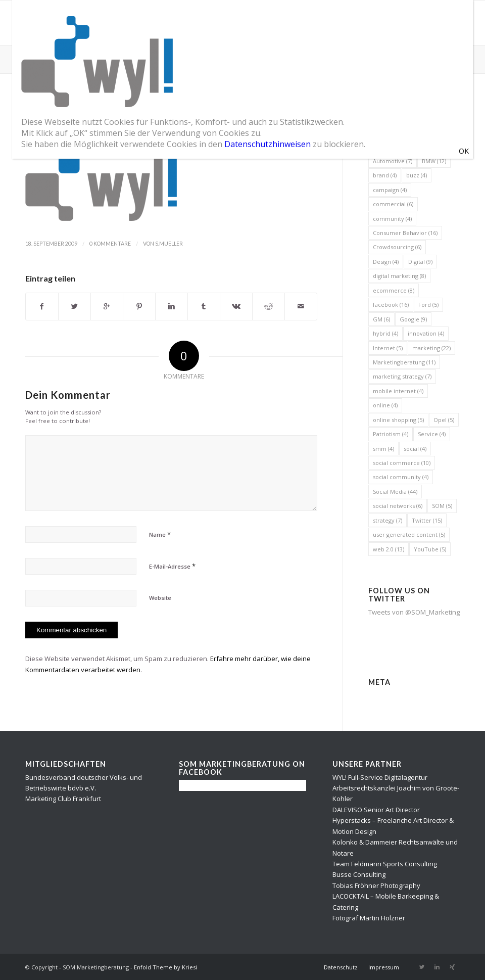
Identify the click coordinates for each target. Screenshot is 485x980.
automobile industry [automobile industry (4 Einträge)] (404, 146)
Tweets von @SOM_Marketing (414, 612)
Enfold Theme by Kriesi (165, 967)
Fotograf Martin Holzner (369, 918)
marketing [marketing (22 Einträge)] (431, 348)
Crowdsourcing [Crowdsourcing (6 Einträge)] (397, 247)
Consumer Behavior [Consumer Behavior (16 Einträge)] (405, 233)
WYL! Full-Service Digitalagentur (380, 777)
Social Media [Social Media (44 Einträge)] (395, 492)
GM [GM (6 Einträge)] (381, 319)
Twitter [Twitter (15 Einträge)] (427, 520)
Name (160, 534)
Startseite (429, 59)
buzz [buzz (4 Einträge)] (417, 175)
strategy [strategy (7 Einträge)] (387, 520)
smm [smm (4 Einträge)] (383, 449)
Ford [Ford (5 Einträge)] (428, 305)
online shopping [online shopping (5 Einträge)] (398, 420)
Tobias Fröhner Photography (376, 885)
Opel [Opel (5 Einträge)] (444, 420)
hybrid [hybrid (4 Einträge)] (385, 333)
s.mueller (169, 244)
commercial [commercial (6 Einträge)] (393, 204)
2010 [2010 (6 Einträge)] (383, 118)
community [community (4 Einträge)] (392, 219)
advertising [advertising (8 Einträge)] (421, 118)
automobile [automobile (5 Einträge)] (392, 132)
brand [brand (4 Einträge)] (385, 175)
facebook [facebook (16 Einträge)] (391, 305)
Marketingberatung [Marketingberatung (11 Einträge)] (404, 362)
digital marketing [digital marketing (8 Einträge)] (399, 276)
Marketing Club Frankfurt (63, 799)
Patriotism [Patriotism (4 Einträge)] (391, 434)
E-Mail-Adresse (172, 566)
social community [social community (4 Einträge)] (401, 477)
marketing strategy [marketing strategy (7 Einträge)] (402, 376)
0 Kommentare (110, 244)
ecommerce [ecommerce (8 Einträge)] (394, 290)
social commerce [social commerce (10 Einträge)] (402, 463)
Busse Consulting (359, 874)
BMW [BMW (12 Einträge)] (434, 161)
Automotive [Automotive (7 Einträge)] (393, 161)
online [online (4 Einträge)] (385, 405)
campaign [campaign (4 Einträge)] (390, 190)
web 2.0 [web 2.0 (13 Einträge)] (389, 549)
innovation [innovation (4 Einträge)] (426, 333)
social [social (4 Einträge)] (415, 449)
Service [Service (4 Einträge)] (432, 434)
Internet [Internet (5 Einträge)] (388, 348)
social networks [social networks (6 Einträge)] (398, 506)
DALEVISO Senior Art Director (376, 810)
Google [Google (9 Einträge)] (413, 319)
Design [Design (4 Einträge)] (386, 262)
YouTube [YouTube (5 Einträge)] (430, 549)
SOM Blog (44, 58)
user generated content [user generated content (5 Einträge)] (409, 534)
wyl (41, 107)
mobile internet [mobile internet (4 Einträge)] (398, 391)
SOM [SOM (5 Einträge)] (442, 506)
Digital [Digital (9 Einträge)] (420, 262)
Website (160, 598)
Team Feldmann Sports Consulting (385, 864)
